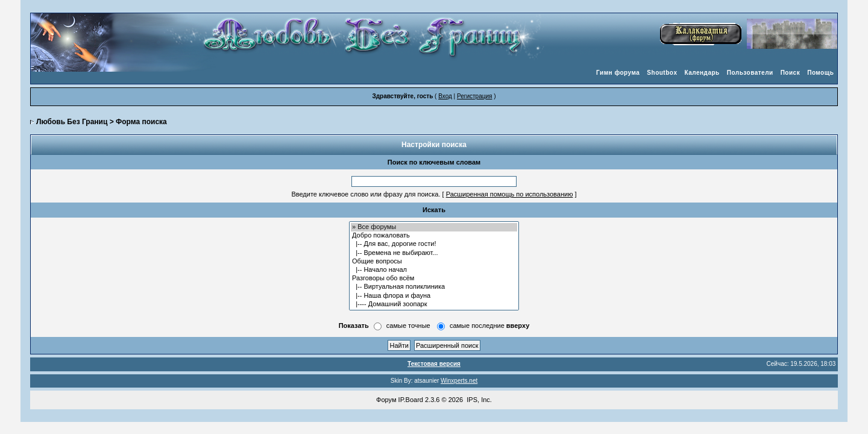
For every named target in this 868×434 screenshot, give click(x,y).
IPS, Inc (478, 400)
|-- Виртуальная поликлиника (434, 287)
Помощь (820, 73)
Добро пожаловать (434, 236)
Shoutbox (662, 73)
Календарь (702, 73)
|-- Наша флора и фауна (434, 296)
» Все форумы (434, 227)
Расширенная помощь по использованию (510, 194)
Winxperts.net (459, 381)
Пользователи (750, 73)
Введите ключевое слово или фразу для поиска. (366, 194)
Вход (445, 96)
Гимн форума (618, 73)
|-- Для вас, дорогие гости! (434, 244)
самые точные (408, 325)
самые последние (489, 325)
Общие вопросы (434, 262)
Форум (386, 400)
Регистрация (474, 96)
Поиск (791, 73)
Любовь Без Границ (72, 122)
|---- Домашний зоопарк (434, 304)
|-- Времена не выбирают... (434, 253)
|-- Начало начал (434, 270)
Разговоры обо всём (434, 278)
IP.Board (411, 400)
